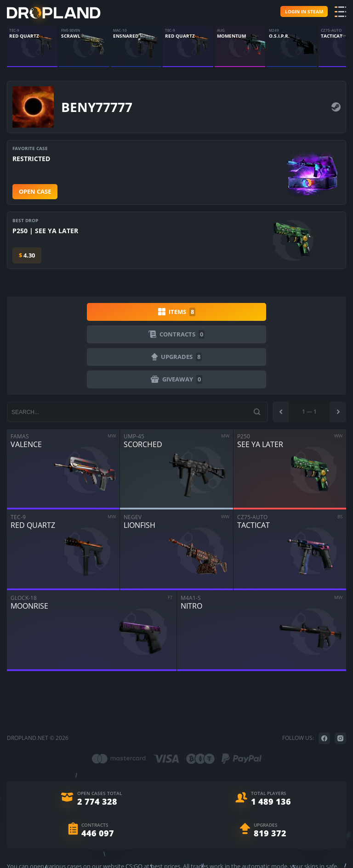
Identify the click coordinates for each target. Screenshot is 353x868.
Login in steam (304, 11)
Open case (35, 191)
